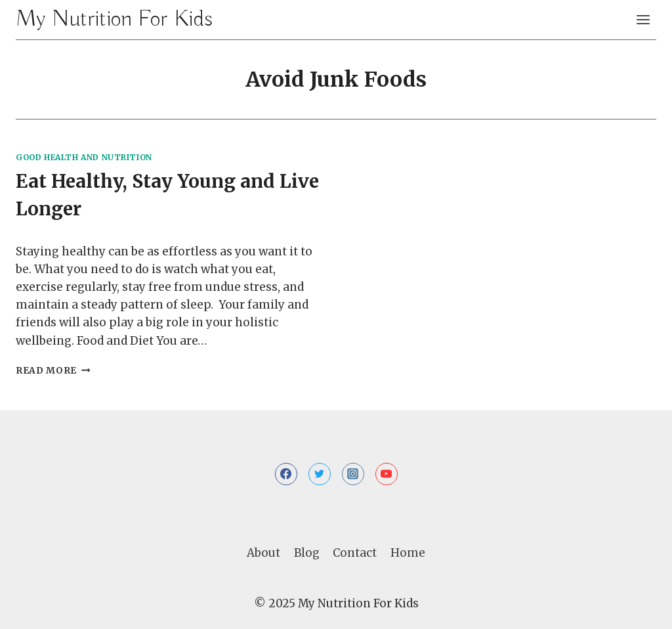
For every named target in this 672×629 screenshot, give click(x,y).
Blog (307, 553)
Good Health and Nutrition (84, 157)
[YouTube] (387, 474)
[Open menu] (643, 19)
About (263, 553)
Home (408, 553)
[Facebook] (286, 474)
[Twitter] (320, 474)
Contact (355, 553)
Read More (53, 371)
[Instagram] (353, 474)
